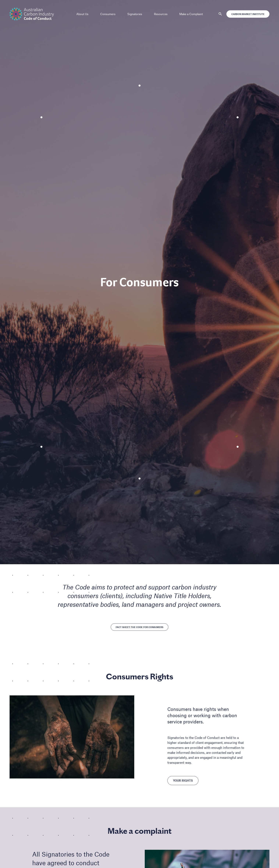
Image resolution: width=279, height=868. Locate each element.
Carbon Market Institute (247, 14)
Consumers (108, 14)
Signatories (135, 14)
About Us (82, 14)
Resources (161, 14)
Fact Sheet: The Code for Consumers (139, 627)
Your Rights (183, 781)
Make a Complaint (191, 14)
